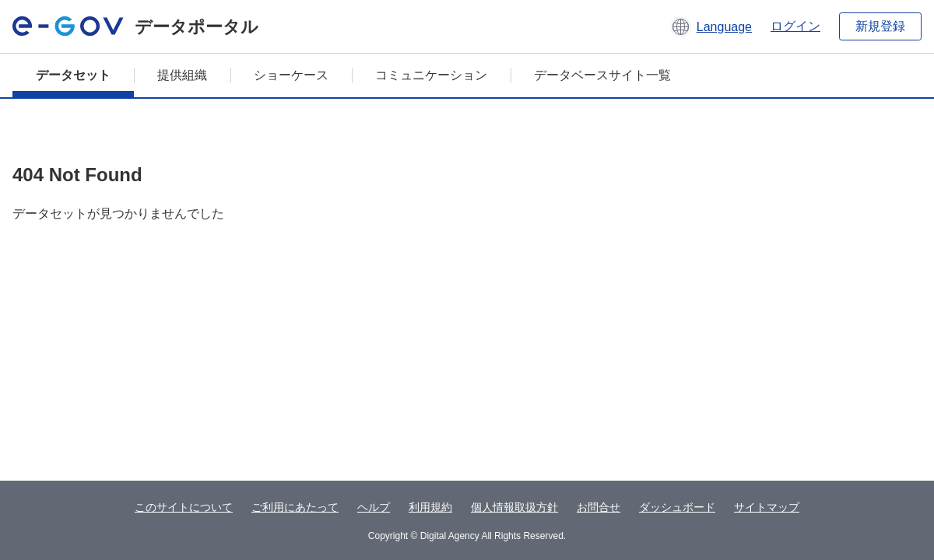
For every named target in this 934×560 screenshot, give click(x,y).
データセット (73, 75)
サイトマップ (767, 507)
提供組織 (182, 75)
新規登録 (880, 26)
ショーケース (291, 75)
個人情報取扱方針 (514, 507)
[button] (711, 26)
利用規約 (430, 507)
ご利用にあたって (295, 507)
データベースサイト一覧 (602, 75)
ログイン (795, 26)
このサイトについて (184, 507)
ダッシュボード (677, 507)
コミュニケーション (431, 75)
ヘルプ (374, 507)
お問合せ (599, 507)
